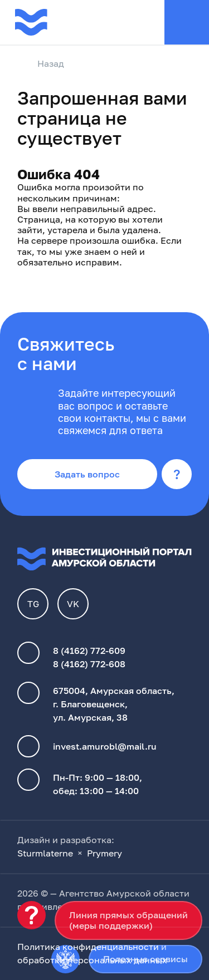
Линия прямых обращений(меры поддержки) (128, 920)
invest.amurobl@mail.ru (105, 746)
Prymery (104, 853)
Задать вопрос (87, 474)
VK (73, 604)
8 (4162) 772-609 (89, 651)
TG (33, 604)
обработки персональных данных (92, 960)
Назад (41, 64)
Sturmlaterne (45, 853)
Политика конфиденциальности (88, 947)
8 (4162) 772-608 (89, 664)
